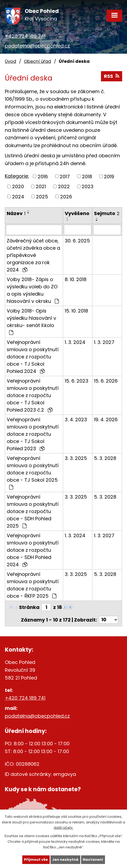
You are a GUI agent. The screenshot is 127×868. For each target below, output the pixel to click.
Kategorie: (17, 176)
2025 (42, 196)
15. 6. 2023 (77, 381)
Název (16, 213)
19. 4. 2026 (106, 420)
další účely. (63, 828)
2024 (18, 196)
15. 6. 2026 (106, 381)
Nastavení (93, 860)
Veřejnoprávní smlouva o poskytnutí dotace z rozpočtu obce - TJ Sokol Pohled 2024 (33, 357)
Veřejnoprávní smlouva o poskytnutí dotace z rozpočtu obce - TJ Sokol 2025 (33, 472)
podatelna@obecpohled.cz (37, 46)
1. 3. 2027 (104, 342)
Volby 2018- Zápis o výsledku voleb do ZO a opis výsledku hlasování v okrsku (33, 290)
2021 (41, 186)
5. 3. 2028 (105, 458)
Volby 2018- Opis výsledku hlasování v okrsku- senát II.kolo (31, 321)
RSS (112, 76)
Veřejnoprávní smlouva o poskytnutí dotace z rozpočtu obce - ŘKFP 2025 (33, 585)
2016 (43, 176)
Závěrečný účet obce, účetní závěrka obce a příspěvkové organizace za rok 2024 (33, 255)
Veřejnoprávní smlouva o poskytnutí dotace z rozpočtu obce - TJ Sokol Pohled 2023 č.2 (33, 395)
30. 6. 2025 (77, 241)
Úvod (10, 61)
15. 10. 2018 (76, 311)
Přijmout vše (36, 860)
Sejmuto (107, 213)
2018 (87, 176)
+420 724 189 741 (25, 36)
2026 (66, 196)
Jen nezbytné (65, 860)
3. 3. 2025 (76, 458)
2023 (88, 186)
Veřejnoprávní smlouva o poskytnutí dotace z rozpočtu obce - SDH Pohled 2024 (33, 550)
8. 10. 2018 (76, 279)
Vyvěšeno (77, 213)
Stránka (29, 607)
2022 (64, 186)
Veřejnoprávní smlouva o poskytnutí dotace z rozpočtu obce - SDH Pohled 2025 (33, 511)
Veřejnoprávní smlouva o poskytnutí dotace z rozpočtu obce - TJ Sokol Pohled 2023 (33, 434)
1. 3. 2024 (75, 342)
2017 (65, 176)
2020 (18, 186)
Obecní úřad (37, 61)
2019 (109, 176)
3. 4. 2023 (76, 420)
